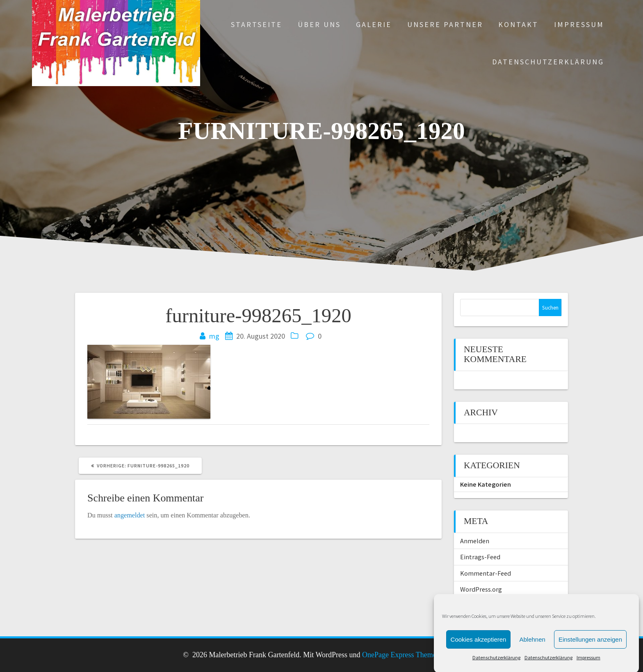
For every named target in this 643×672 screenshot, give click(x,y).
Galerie (374, 24)
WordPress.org (481, 589)
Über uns (319, 24)
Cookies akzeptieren (479, 661)
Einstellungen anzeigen (590, 661)
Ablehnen (532, 661)
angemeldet (130, 515)
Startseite (257, 24)
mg (214, 336)
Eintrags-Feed (480, 557)
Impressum (579, 24)
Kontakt (518, 24)
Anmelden (475, 541)
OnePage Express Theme (399, 655)
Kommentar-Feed (486, 573)
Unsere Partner (445, 24)
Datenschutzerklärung (548, 62)
